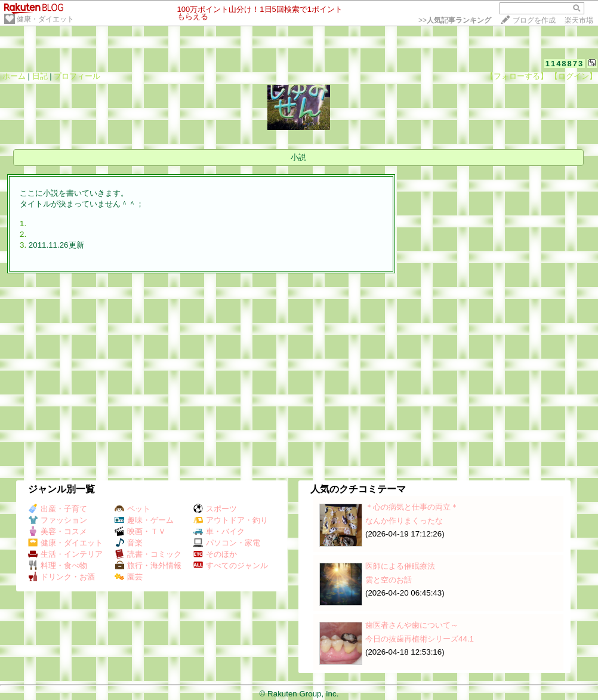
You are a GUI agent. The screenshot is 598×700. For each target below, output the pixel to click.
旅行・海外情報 (148, 565)
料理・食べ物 (58, 565)
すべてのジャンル (231, 565)
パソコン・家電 (227, 543)
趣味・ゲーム (144, 520)
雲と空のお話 (389, 580)
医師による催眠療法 (400, 566)
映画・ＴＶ (140, 531)
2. (23, 234)
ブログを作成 (534, 20)
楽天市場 (579, 20)
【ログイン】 (574, 76)
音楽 (129, 543)
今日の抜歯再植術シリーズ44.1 (420, 639)
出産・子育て (58, 509)
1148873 (565, 64)
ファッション (58, 520)
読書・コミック (148, 554)
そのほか (215, 554)
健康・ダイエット (45, 19)
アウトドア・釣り (231, 520)
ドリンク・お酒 (61, 577)
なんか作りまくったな (404, 521)
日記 (40, 76)
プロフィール (77, 76)
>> (455, 20)
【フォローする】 (517, 76)
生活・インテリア (65, 554)
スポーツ (215, 509)
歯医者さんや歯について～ (412, 625)
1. (23, 223)
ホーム (14, 76)
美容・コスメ (58, 531)
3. (23, 245)
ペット (132, 509)
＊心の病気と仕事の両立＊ (412, 507)
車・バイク (219, 531)
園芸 (129, 577)
